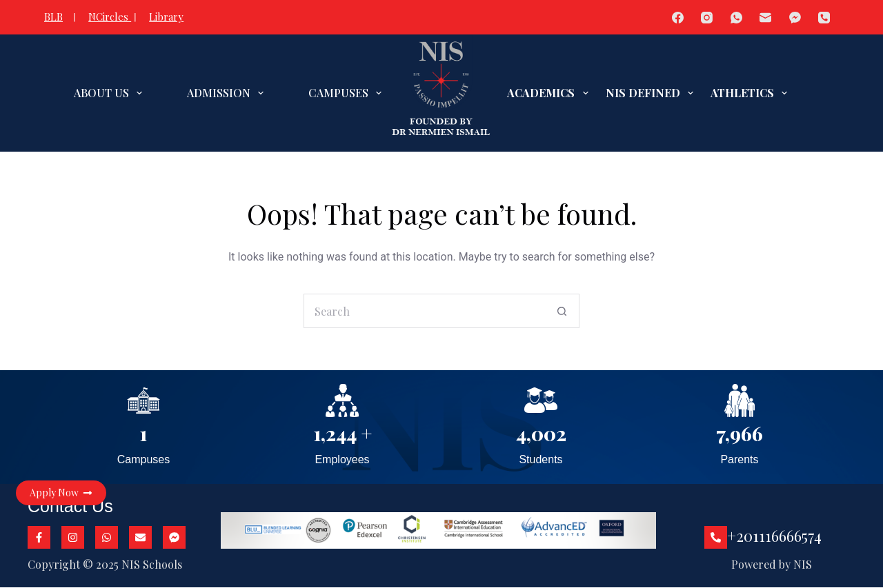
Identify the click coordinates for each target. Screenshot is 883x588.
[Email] (766, 18)
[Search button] (562, 311)
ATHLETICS (752, 93)
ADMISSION (228, 93)
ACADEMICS (550, 93)
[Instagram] (707, 18)
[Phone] (825, 18)
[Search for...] (424, 311)
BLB (53, 17)
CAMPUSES (348, 93)
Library (166, 17)
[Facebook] (678, 18)
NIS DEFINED (652, 93)
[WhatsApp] (736, 18)
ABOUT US (111, 93)
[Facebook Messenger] (795, 18)
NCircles (110, 17)
